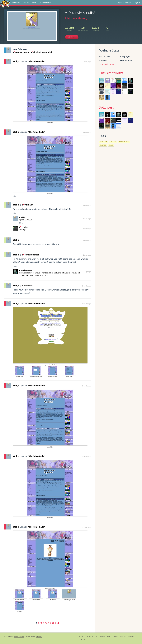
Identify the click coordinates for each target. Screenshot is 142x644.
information (124, 142)
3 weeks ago (87, 386)
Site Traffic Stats (107, 64)
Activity (26, 3)
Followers (106, 107)
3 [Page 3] (41, 623)
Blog (103, 637)
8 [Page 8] (53, 623)
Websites (16, 3)
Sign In (137, 3)
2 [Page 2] (39, 623)
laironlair (48, 52)
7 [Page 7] (51, 623)
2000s (111, 145)
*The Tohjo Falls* (36, 61)
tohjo (16, 61)
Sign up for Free (124, 3)
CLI (97, 637)
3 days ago (87, 272)
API (108, 637)
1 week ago (87, 132)
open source (19, 637)
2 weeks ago (87, 286)
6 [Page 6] (48, 623)
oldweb (103, 145)
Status (123, 637)
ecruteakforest (21, 52)
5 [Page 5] (46, 623)
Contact (83, 640)
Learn (35, 3)
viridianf (36, 52)
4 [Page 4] (43, 623)
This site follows (111, 73)
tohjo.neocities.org (76, 18)
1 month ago (87, 527)
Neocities (8, 637)
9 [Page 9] (55, 623)
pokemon (104, 142)
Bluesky (39, 637)
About (82, 637)
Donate (90, 637)
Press (115, 637)
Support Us (46, 3)
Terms (131, 637)
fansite (113, 142)
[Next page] (58, 623)
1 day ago (88, 62)
